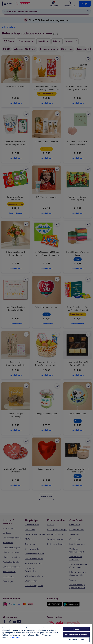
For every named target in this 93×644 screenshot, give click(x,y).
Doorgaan (76, 629)
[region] (46, 634)
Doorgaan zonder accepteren (76, 634)
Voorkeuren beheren (76, 640)
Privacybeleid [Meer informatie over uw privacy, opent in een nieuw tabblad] (15, 637)
